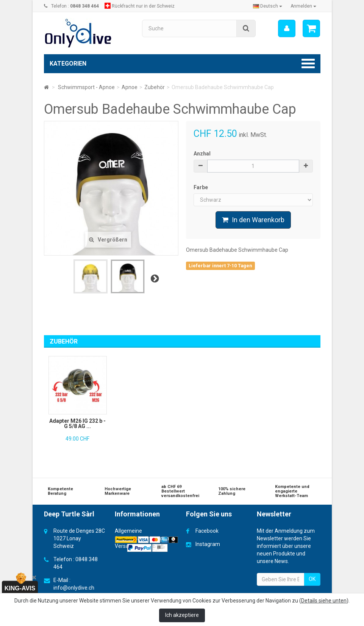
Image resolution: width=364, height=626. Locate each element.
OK (312, 579)
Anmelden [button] (303, 6)
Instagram (208, 544)
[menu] (286, 28)
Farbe (201, 187)
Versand (125, 546)
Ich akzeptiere (182, 615)
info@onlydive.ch (74, 588)
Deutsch (268, 6)
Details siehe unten (324, 601)
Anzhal (202, 154)
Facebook (207, 531)
